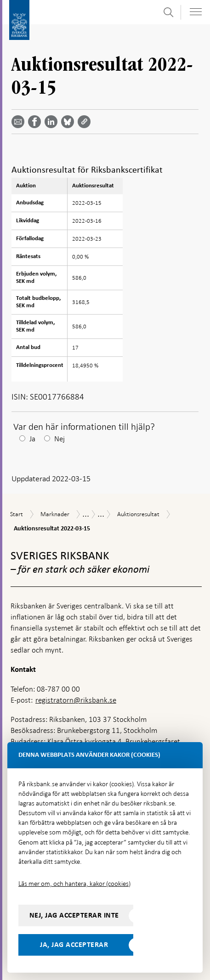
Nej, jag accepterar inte (74, 915)
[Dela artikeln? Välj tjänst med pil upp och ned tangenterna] (53, 122)
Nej (60, 439)
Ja (32, 439)
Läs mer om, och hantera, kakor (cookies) (74, 884)
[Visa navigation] (196, 12)
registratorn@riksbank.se (76, 700)
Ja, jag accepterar (74, 945)
